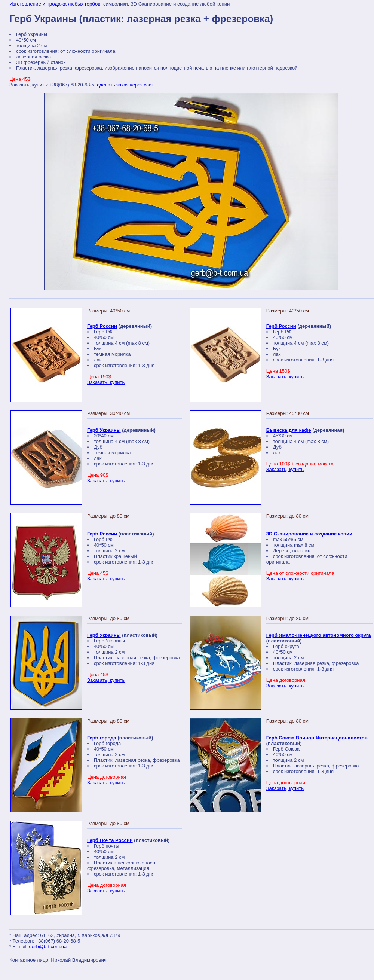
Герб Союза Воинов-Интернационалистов (317, 738)
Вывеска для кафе (289, 430)
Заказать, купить (106, 382)
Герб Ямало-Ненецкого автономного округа (319, 635)
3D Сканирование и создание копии (309, 534)
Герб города (102, 738)
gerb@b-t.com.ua (48, 947)
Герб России (102, 326)
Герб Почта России (110, 840)
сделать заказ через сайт (125, 85)
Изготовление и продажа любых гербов (55, 4)
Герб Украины (104, 430)
